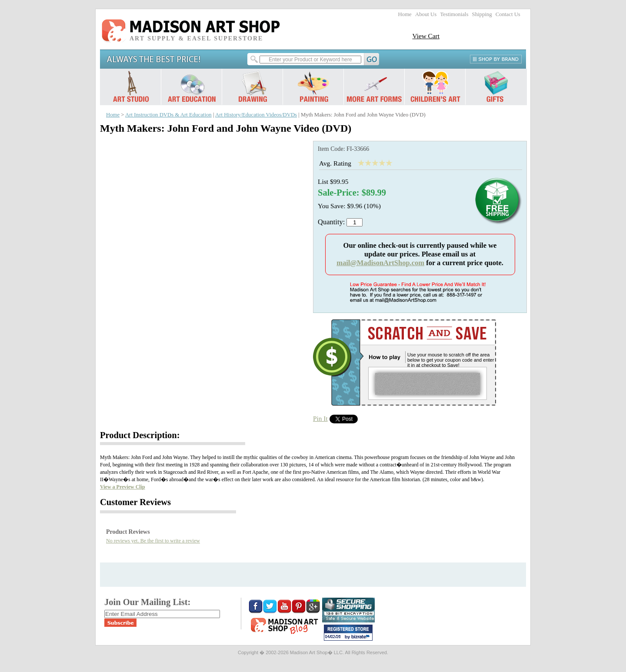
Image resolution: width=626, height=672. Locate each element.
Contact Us (508, 14)
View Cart (426, 36)
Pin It (320, 418)
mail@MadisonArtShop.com (380, 263)
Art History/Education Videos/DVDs (256, 115)
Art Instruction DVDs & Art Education (168, 115)
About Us (426, 14)
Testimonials (454, 14)
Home (405, 14)
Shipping (482, 14)
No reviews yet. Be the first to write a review (153, 541)
